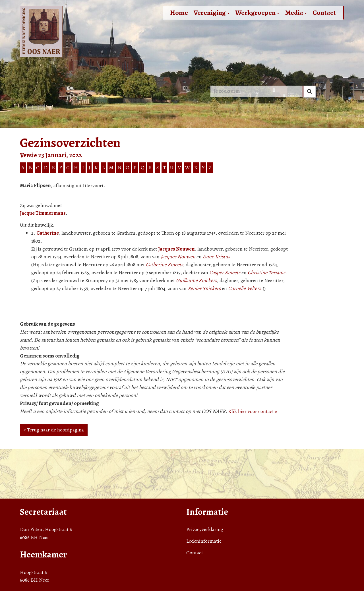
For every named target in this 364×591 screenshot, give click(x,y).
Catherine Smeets (165, 264)
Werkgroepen (257, 13)
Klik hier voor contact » (253, 411)
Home (179, 13)
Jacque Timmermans (43, 213)
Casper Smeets (225, 272)
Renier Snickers (204, 288)
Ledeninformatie (204, 541)
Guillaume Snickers (197, 280)
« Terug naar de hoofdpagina (54, 430)
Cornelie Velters (245, 288)
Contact (324, 13)
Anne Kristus (216, 257)
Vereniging (212, 13)
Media (296, 13)
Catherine (48, 233)
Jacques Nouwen (176, 249)
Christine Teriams (266, 272)
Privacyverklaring (205, 529)
